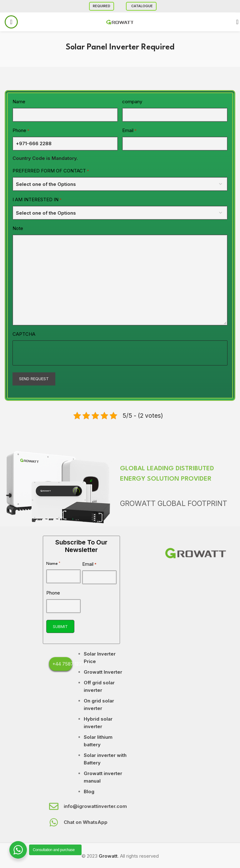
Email (129, 131)
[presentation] (60, 353)
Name (19, 102)
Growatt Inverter (103, 672)
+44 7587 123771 (70, 664)
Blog (89, 791)
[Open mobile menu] (11, 22)
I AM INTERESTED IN (37, 200)
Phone (21, 131)
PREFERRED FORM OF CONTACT (51, 171)
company (132, 102)
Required (102, 6)
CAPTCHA (24, 334)
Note (18, 228)
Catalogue (142, 6)
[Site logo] (120, 21)
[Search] (235, 22)
